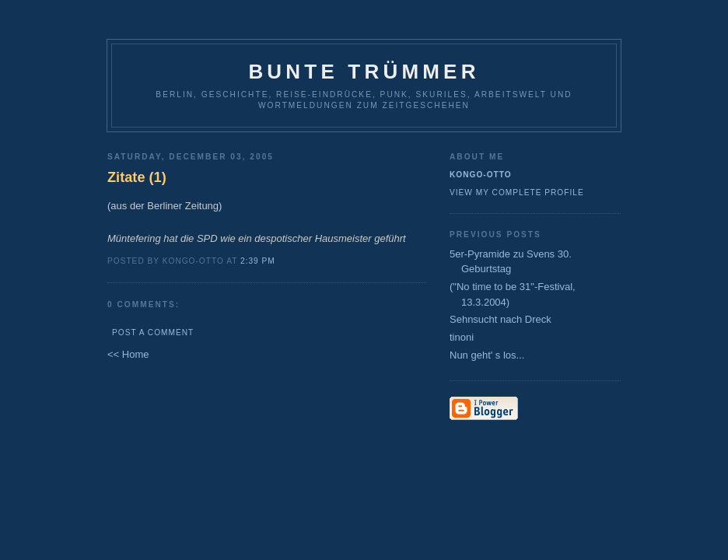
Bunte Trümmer (364, 72)
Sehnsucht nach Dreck (500, 319)
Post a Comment (153, 332)
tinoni (462, 337)
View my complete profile (517, 192)
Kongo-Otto (481, 175)
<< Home (128, 354)
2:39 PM (258, 261)
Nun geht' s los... (487, 355)
